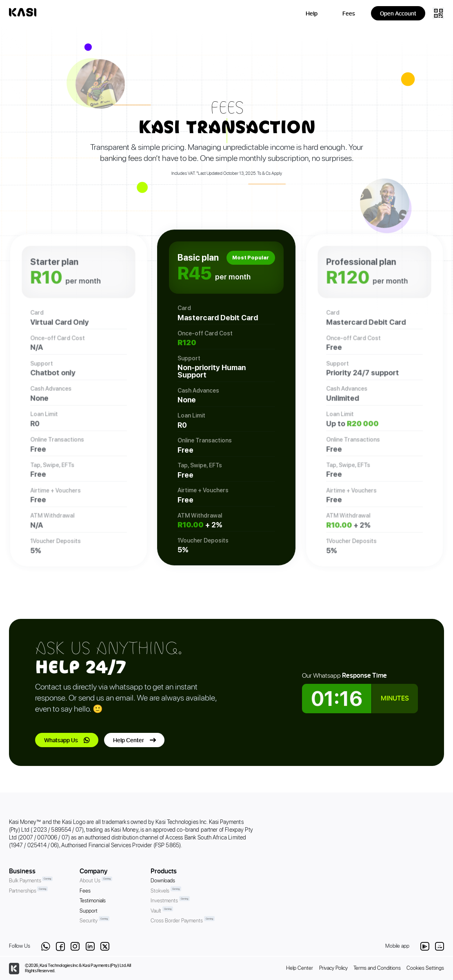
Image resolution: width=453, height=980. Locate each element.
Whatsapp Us (61, 740)
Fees (349, 13)
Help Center (129, 740)
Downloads (163, 881)
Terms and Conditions (377, 968)
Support (89, 911)
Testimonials (93, 901)
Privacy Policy (333, 968)
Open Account (398, 13)
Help (312, 13)
